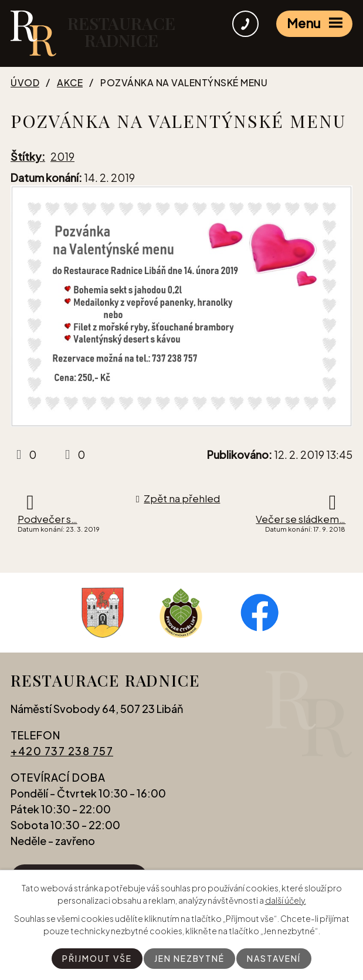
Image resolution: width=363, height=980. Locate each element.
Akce (70, 83)
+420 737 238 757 (62, 751)
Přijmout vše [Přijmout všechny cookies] (97, 958)
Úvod (25, 83)
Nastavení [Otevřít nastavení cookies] (274, 958)
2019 (62, 156)
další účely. (286, 900)
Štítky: (28, 156)
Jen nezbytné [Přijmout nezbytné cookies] (189, 958)
